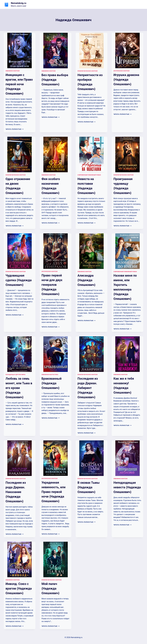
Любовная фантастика (50, 375)
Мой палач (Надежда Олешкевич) (50, 588)
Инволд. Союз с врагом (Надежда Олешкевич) (19, 588)
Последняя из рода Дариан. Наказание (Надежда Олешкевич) (16, 492)
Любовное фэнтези (13, 71)
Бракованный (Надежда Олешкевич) (52, 383)
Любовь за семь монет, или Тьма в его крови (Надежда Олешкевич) (19, 388)
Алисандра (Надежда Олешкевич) (86, 280)
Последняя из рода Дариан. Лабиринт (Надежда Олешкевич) (88, 388)
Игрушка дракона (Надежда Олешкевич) (126, 80)
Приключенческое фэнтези (88, 71)
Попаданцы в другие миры (15, 375)
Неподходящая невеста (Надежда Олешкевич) (127, 487)
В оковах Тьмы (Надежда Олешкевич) (89, 487)
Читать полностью (15, 129)
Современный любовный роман (89, 175)
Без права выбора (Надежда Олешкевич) (55, 80)
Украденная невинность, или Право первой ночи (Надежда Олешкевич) (54, 492)
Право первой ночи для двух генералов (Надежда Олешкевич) (52, 285)
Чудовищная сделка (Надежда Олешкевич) (19, 280)
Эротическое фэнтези (122, 71)
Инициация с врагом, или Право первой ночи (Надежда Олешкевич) (19, 84)
